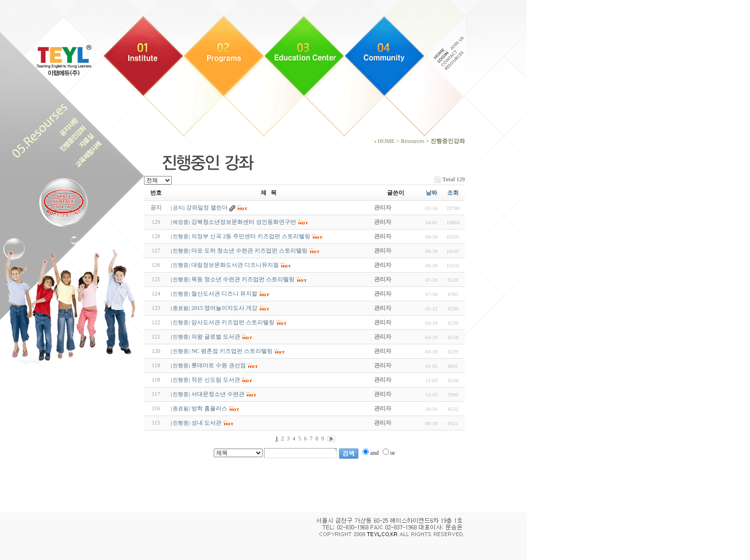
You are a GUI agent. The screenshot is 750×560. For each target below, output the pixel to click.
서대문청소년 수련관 (218, 394)
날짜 (431, 193)
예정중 (181, 222)
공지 (178, 208)
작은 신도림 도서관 (216, 380)
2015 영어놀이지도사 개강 (224, 308)
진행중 (181, 236)
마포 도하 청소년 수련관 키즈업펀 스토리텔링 (249, 251)
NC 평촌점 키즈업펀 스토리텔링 (232, 351)
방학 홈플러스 (209, 408)
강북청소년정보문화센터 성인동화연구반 (244, 222)
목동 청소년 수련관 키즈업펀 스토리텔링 (243, 279)
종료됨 (181, 308)
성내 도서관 (206, 423)
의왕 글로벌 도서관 (216, 337)
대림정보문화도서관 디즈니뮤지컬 (235, 265)
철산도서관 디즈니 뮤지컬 (224, 294)
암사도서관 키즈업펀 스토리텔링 (233, 322)
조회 (453, 193)
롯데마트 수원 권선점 (219, 365)
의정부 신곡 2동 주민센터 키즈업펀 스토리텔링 (251, 236)
